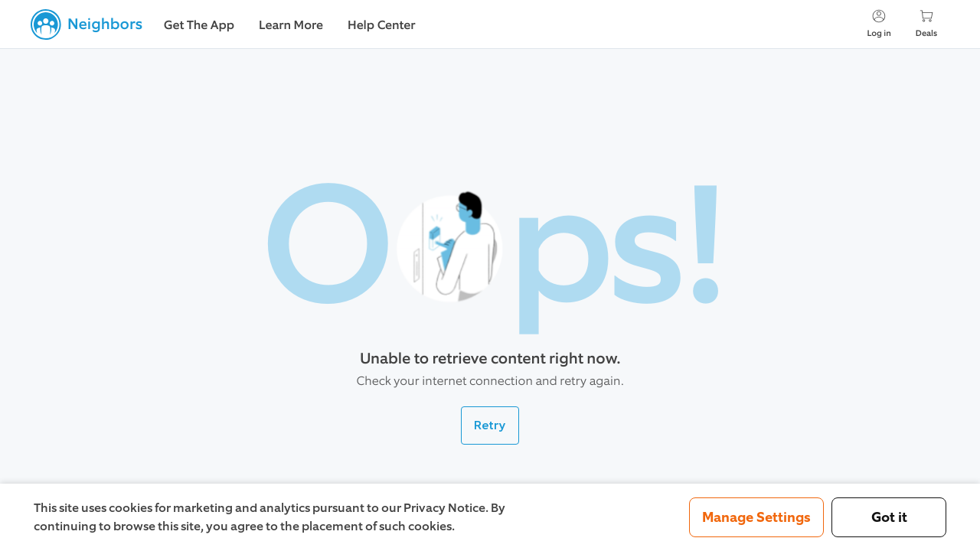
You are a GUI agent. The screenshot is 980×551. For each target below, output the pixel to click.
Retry (490, 425)
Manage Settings (756, 517)
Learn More (291, 26)
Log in (879, 24)
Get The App (199, 26)
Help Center (381, 26)
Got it (889, 517)
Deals (926, 24)
